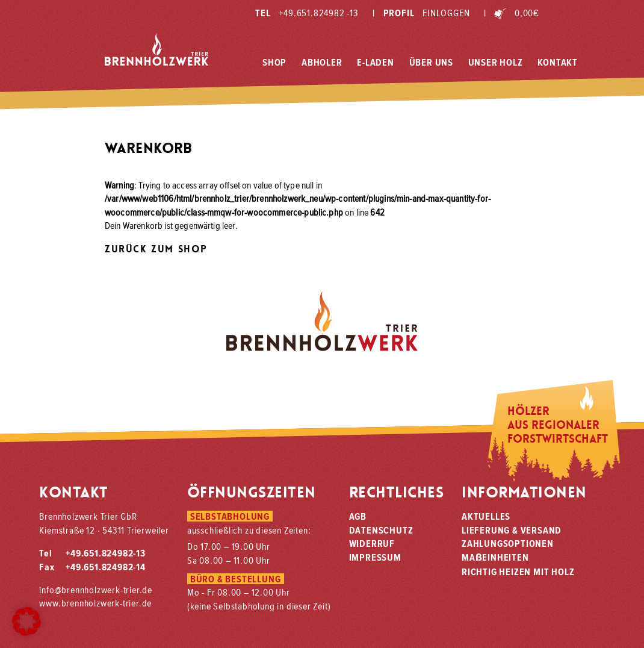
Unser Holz (496, 62)
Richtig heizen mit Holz (518, 572)
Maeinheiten (495, 557)
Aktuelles (486, 516)
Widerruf (372, 543)
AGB (358, 516)
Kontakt (558, 62)
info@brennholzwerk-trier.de (96, 590)
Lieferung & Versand (512, 530)
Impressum (375, 557)
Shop (274, 62)
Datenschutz (381, 530)
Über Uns (431, 62)
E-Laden (376, 62)
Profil (421, 13)
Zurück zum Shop (156, 249)
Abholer (322, 62)
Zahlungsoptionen (508, 543)
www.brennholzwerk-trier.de (95, 603)
